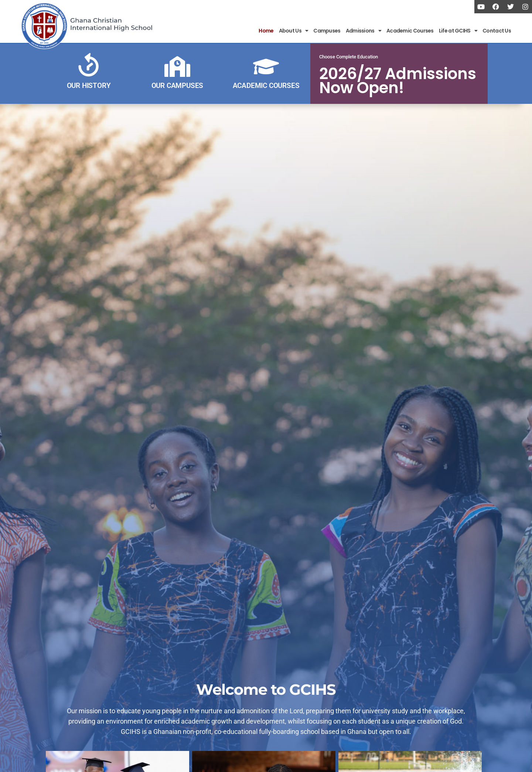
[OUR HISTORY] (89, 67)
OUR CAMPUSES (178, 86)
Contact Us (497, 31)
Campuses (327, 31)
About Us (294, 31)
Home (266, 31)
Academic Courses (410, 31)
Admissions (364, 31)
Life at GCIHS (458, 31)
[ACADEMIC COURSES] (266, 67)
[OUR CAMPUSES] (177, 67)
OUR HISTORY (89, 86)
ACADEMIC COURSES (266, 86)
